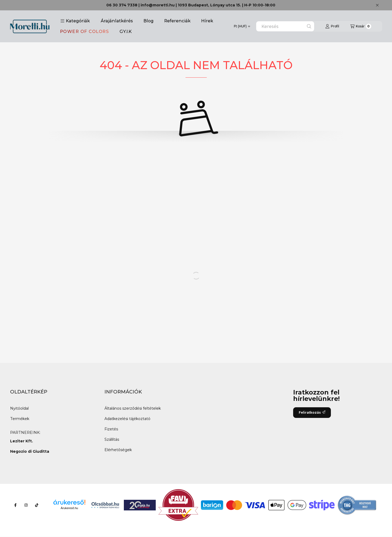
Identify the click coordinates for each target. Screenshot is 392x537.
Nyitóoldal (19, 408)
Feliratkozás (312, 412)
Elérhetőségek (118, 450)
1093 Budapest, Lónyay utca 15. (209, 5)
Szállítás (112, 439)
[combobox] (285, 26)
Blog (149, 21)
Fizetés (111, 429)
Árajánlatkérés (117, 21)
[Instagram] (26, 505)
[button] (75, 21)
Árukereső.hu (69, 508)
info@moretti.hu (158, 5)
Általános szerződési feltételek (133, 408)
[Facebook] (15, 505)
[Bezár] (377, 5)
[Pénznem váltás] (242, 26)
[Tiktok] (37, 505)
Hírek (207, 21)
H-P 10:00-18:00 (260, 5)
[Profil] (332, 26)
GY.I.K (126, 32)
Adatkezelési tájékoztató (127, 419)
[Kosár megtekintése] (361, 26)
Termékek (20, 419)
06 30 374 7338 (122, 5)
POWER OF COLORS (85, 32)
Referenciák (177, 21)
